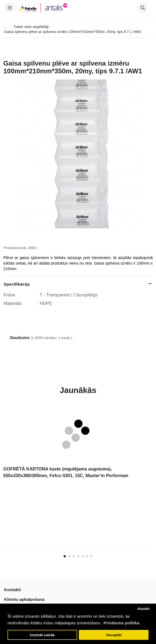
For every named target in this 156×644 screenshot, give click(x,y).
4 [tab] (78, 556)
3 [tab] (74, 556)
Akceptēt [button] (114, 635)
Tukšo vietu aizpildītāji (31, 27)
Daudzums (20, 338)
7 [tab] (91, 556)
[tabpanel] (76, 479)
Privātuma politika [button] (121, 623)
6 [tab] (87, 556)
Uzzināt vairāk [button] (42, 635)
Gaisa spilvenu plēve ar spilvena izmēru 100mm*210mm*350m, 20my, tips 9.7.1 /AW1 (73, 32)
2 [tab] (69, 556)
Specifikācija (17, 284)
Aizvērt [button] (143, 609)
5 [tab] (82, 556)
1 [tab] (65, 556)
